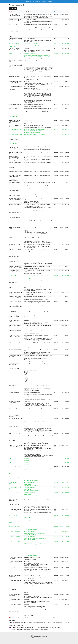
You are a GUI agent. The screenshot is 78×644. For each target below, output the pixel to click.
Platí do (61, 12)
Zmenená (67, 12)
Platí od (56, 12)
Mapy (44, 1)
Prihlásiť (50, 1)
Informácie (29, 1)
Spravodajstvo (37, 1)
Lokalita (11, 12)
